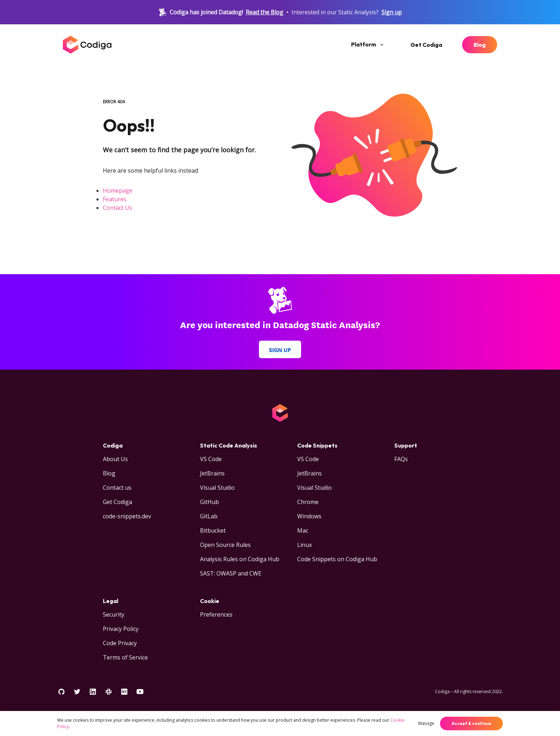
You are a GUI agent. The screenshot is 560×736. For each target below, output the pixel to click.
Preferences (216, 614)
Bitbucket (213, 530)
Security (114, 614)
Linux (304, 545)
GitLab (209, 516)
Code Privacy (120, 643)
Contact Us (117, 208)
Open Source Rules (225, 545)
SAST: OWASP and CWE (231, 573)
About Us (115, 459)
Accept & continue (471, 723)
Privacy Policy (121, 629)
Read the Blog (264, 12)
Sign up (392, 12)
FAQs (401, 459)
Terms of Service (125, 657)
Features (115, 199)
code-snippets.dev (127, 516)
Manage (426, 723)
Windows (309, 516)
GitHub (209, 502)
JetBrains (212, 473)
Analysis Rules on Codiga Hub (240, 559)
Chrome (308, 502)
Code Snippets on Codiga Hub (337, 559)
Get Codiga (426, 45)
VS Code (211, 459)
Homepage (118, 191)
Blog (480, 45)
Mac (303, 530)
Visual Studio (217, 488)
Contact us (117, 488)
